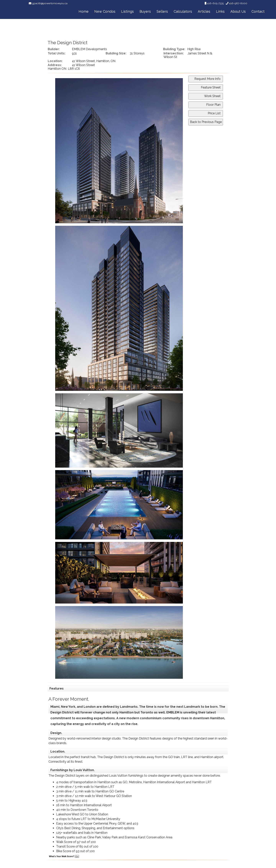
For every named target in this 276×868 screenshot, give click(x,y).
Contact (258, 11)
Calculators (183, 11)
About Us (238, 11)
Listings (127, 11)
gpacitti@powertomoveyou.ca (50, 3)
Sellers (162, 11)
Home (84, 11)
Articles (204, 11)
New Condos (105, 11)
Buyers (145, 11)
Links (220, 11)
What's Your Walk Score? (64, 856)
